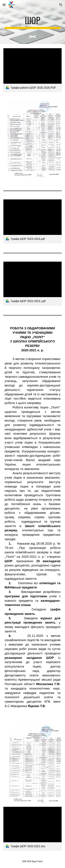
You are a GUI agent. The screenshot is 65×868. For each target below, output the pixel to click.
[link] (32, 70)
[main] (32, 22)
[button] (4, 5)
